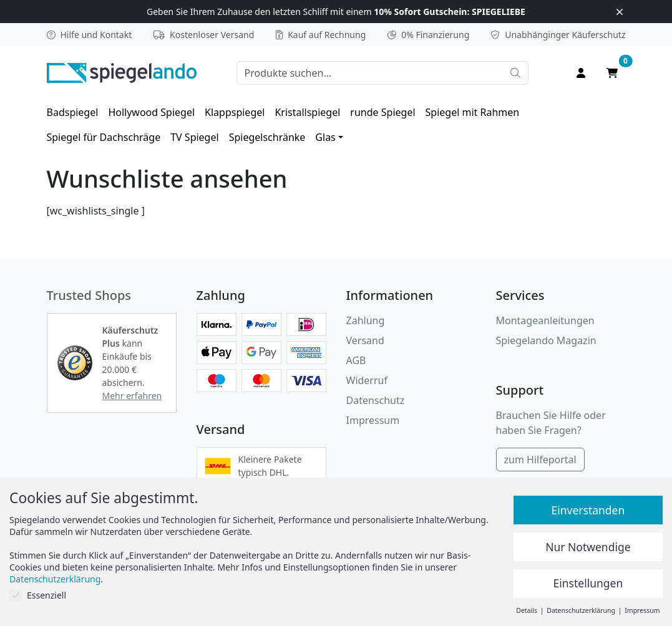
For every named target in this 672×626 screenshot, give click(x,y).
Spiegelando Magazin (546, 340)
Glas (325, 137)
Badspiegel (73, 112)
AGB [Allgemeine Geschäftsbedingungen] (356, 360)
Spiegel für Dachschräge (104, 137)
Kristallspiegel (307, 112)
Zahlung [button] (366, 320)
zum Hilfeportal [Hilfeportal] (540, 460)
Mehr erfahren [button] (132, 396)
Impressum (373, 420)
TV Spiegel (194, 137)
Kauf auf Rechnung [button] (321, 35)
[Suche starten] (515, 73)
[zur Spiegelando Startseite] (122, 72)
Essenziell (38, 595)
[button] (75, 363)
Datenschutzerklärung (55, 579)
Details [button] (527, 610)
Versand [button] (365, 340)
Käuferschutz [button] (558, 35)
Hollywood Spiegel (151, 112)
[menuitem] (73, 112)
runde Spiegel (382, 112)
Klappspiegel (235, 112)
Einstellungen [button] (588, 583)
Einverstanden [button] (588, 510)
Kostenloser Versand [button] (204, 35)
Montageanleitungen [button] (545, 320)
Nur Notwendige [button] (588, 547)
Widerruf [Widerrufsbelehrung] (367, 380)
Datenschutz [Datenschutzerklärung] (376, 400)
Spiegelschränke (267, 137)
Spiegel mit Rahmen (473, 112)
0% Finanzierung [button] (428, 35)
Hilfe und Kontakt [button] (90, 35)
